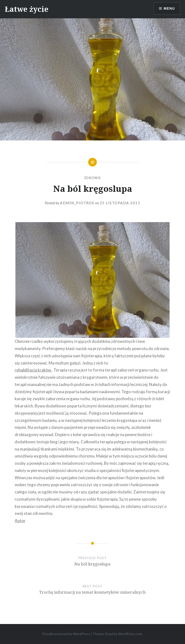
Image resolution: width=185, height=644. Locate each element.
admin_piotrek (77, 203)
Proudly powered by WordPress (66, 634)
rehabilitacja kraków (33, 370)
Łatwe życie (27, 9)
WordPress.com (130, 634)
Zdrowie (92, 178)
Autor (20, 521)
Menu (169, 8)
